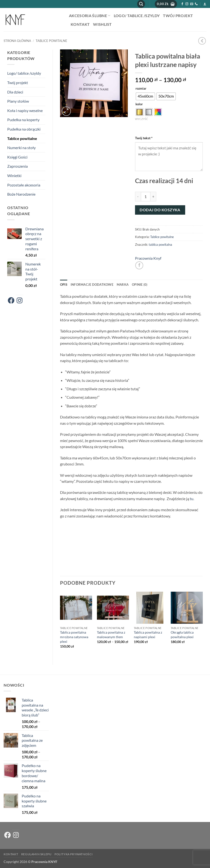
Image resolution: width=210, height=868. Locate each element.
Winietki (14, 176)
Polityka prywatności (74, 854)
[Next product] (202, 41)
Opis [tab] (64, 285)
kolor (139, 104)
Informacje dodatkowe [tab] (92, 285)
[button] (141, 4)
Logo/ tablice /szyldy (137, 16)
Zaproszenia (17, 166)
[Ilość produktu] (146, 197)
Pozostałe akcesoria (24, 185)
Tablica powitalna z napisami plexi (148, 635)
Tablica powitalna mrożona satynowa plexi (74, 637)
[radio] (145, 96)
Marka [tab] (123, 285)
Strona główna (17, 41)
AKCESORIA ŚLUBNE (90, 16)
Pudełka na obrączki (24, 129)
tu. (192, 499)
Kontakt (80, 24)
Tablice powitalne (51, 41)
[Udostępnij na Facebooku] (139, 265)
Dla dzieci (15, 92)
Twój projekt (178, 16)
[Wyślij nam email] (192, 4)
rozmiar (141, 89)
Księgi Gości (17, 157)
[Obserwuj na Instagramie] (187, 4)
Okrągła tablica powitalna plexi (182, 635)
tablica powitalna (160, 245)
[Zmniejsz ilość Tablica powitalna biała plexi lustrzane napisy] (138, 197)
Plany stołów (18, 101)
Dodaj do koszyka (160, 210)
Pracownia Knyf (148, 258)
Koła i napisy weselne (25, 110)
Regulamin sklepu (36, 854)
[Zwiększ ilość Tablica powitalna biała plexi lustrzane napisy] (153, 197)
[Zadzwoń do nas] (196, 4)
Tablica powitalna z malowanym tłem (111, 635)
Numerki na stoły (21, 148)
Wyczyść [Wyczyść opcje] (142, 119)
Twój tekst (144, 138)
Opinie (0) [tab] (140, 285)
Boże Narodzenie (21, 194)
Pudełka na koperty (23, 120)
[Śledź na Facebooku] (182, 4)
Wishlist (102, 24)
